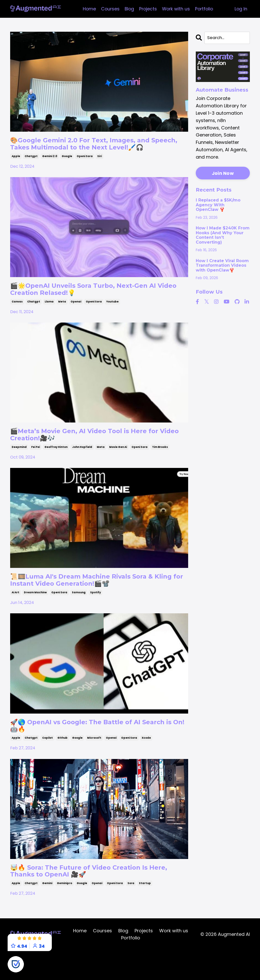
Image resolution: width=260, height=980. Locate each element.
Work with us (176, 9)
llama (49, 317)
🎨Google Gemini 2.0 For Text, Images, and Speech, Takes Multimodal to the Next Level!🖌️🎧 (98, 150)
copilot (47, 764)
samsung (79, 615)
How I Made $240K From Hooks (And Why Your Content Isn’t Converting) (223, 236)
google (67, 168)
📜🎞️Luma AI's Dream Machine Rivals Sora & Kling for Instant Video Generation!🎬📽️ (97, 601)
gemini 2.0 (50, 168)
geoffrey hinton (56, 466)
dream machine (35, 615)
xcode (146, 764)
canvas (17, 317)
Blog (128, 9)
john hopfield (82, 466)
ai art (15, 615)
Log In (241, 9)
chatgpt (31, 168)
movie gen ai (118, 466)
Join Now (223, 174)
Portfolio (205, 9)
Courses (109, 9)
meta (62, 317)
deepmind (19, 466)
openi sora (85, 168)
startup (145, 912)
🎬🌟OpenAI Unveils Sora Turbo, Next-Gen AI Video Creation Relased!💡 (99, 303)
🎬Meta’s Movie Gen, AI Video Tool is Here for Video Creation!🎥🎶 (93, 452)
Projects (148, 9)
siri (100, 168)
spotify (95, 615)
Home (87, 9)
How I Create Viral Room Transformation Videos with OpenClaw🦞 (222, 266)
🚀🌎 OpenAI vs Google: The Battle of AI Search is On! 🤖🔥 (89, 750)
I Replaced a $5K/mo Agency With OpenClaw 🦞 (218, 205)
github (62, 764)
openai (76, 317)
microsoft (94, 764)
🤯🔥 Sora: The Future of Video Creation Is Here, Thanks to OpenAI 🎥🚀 (94, 898)
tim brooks (160, 466)
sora (131, 912)
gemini (47, 912)
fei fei (36, 466)
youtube (112, 317)
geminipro (64, 912)
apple (16, 168)
